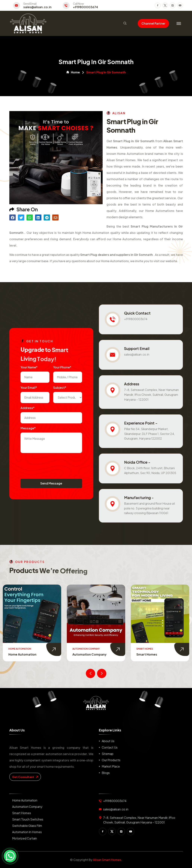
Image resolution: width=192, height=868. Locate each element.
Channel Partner (153, 23)
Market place (111, 766)
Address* (28, 408)
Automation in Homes (27, 832)
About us (108, 741)
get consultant (25, 777)
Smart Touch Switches (28, 819)
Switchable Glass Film (27, 826)
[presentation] (49, 464)
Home (73, 72)
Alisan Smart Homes (107, 860)
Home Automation (22, 654)
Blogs (106, 773)
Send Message (51, 483)
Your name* (29, 367)
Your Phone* (62, 367)
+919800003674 (85, 7)
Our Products (111, 760)
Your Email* (29, 388)
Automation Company (89, 654)
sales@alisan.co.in (37, 7)
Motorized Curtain (25, 838)
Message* (28, 428)
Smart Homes (147, 654)
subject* (60, 388)
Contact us (110, 747)
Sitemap (108, 754)
